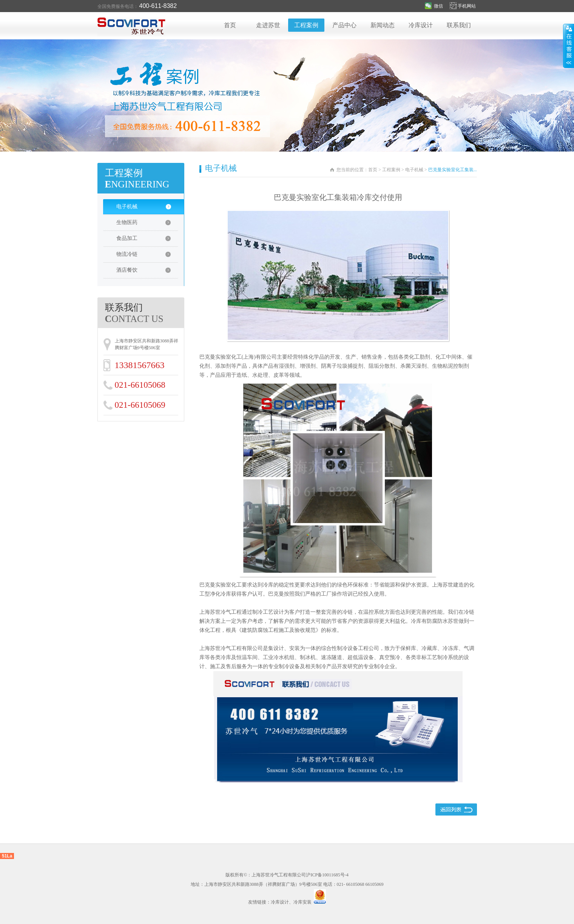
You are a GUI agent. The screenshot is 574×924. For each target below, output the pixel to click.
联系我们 (459, 25)
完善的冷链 (339, 612)
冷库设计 (421, 25)
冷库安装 (302, 902)
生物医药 (147, 225)
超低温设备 (361, 657)
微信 (434, 6)
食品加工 (147, 241)
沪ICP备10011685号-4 (327, 875)
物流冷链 (147, 257)
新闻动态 (383, 25)
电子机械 (148, 209)
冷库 (268, 585)
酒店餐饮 (147, 272)
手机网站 (463, 6)
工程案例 (306, 25)
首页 (230, 25)
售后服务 (236, 666)
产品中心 (344, 25)
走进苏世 (268, 25)
